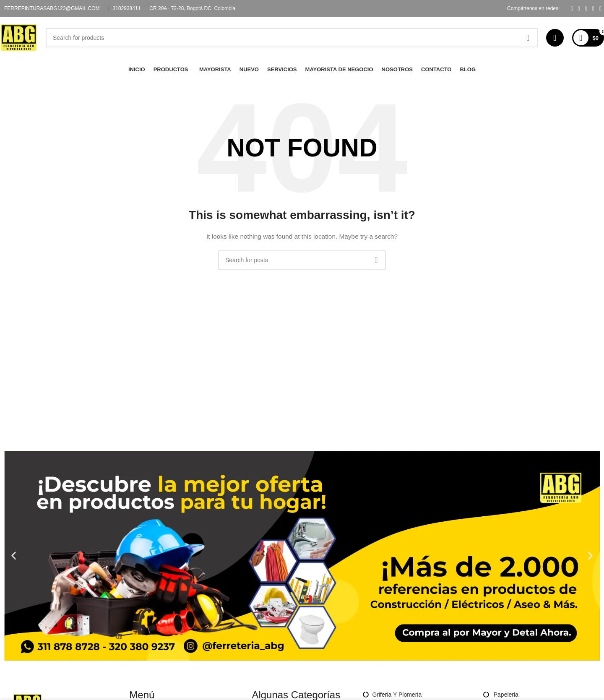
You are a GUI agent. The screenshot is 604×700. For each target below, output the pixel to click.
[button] (14, 563)
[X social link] (579, 9)
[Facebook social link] (571, 9)
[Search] (295, 42)
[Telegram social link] (600, 9)
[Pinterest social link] (586, 9)
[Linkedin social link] (593, 9)
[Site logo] (22, 41)
